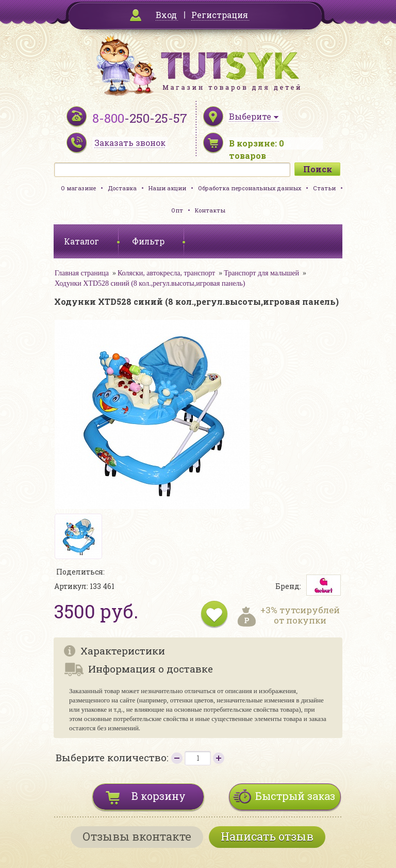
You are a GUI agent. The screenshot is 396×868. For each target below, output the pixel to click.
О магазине (78, 188)
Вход (166, 15)
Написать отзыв (267, 836)
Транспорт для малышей (261, 273)
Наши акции (167, 188)
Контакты (210, 210)
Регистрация (220, 15)
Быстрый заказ (295, 796)
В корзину (159, 796)
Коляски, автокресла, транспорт (166, 273)
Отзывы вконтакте (137, 836)
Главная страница (82, 273)
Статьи (324, 188)
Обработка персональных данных (250, 188)
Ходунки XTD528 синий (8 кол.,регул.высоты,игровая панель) (150, 283)
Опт (177, 210)
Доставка (122, 188)
